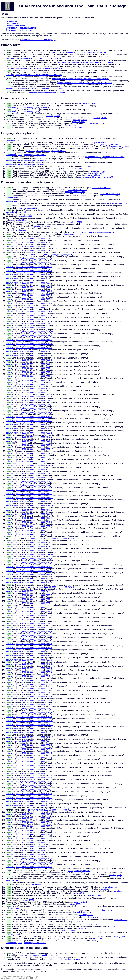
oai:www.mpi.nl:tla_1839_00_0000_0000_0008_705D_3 (29, 802)
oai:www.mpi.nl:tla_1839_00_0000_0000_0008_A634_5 (29, 753)
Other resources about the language (21, 28)
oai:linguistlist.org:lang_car (79, 871)
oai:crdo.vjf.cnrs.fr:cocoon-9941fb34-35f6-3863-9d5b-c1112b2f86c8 (85, 83)
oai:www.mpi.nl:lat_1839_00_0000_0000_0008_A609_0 (29, 482)
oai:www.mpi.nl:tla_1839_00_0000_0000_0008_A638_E (29, 757)
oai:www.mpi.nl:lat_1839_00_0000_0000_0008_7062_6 (29, 238)
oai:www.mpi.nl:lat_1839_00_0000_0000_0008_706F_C (29, 421)
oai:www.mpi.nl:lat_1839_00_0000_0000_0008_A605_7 (29, 526)
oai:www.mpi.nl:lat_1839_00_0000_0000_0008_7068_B (29, 413)
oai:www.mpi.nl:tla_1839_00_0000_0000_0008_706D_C (29, 579)
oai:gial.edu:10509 (19, 220)
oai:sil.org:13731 (84, 912)
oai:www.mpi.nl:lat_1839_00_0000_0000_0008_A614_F (29, 429)
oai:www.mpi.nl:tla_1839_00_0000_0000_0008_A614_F (29, 575)
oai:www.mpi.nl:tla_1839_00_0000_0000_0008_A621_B (29, 640)
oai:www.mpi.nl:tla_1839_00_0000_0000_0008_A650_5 (29, 684)
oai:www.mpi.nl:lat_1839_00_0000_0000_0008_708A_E (29, 295)
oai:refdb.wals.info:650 (77, 190)
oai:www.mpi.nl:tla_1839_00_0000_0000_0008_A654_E (29, 644)
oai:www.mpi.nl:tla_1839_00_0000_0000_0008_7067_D (29, 790)
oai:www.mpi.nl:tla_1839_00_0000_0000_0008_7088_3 (29, 826)
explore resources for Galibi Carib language (38, 40)
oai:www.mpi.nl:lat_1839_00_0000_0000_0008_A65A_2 (29, 546)
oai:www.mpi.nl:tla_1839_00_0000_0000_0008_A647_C (29, 627)
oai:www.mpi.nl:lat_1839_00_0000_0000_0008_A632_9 (29, 453)
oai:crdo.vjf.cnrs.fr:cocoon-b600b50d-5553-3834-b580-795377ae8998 (35, 89)
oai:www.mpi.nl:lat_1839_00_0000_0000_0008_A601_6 (29, 259)
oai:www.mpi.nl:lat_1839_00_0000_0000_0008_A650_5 (29, 291)
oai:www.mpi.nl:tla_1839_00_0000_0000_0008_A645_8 (29, 729)
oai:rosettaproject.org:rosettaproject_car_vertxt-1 (46, 93)
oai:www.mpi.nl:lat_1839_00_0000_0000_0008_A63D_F (29, 449)
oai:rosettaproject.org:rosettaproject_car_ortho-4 (26, 161)
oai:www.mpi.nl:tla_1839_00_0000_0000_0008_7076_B (29, 749)
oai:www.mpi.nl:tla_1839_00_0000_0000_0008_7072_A (29, 859)
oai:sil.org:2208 (89, 167)
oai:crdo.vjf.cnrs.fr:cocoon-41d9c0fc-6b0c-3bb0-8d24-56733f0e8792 (34, 58)
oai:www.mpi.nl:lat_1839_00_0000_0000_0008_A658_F (29, 360)
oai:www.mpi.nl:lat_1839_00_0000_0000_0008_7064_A (29, 417)
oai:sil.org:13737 (91, 917)
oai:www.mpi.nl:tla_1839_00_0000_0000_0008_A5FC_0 (29, 591)
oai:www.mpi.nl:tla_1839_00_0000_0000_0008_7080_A (29, 806)
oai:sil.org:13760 (80, 922)
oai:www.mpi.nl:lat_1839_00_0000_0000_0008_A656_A (29, 340)
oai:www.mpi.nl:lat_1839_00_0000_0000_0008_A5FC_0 (29, 465)
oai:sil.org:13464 (80, 120)
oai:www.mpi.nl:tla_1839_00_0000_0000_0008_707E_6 (29, 672)
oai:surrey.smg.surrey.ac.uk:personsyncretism (95, 232)
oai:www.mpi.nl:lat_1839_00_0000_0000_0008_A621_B (29, 534)
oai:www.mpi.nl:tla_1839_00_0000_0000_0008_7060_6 (29, 794)
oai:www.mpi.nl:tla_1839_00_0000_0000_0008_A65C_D (29, 636)
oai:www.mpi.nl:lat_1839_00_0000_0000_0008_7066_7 (29, 263)
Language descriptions (15, 26)
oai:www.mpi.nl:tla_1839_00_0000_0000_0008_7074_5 (29, 867)
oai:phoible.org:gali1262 (119, 147)
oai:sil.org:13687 (13, 908)
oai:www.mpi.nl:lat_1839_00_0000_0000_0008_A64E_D (29, 506)
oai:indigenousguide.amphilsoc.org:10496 (63, 959)
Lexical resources (13, 24)
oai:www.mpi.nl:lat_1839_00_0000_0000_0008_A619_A (29, 376)
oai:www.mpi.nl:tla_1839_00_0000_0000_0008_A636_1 (29, 846)
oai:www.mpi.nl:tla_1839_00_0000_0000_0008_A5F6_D (29, 554)
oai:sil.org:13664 (74, 904)
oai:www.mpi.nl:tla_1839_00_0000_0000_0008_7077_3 (29, 632)
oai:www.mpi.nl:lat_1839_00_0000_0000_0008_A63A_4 (29, 303)
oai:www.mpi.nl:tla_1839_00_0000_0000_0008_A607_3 (29, 660)
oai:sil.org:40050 (119, 937)
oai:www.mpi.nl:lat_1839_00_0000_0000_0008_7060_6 (29, 319)
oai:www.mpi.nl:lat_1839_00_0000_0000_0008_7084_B (29, 352)
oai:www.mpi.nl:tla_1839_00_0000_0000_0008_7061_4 (29, 818)
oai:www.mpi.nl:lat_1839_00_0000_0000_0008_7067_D (29, 518)
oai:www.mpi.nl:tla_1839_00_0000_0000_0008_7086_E (29, 713)
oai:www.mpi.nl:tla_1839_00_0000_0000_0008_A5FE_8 (29, 765)
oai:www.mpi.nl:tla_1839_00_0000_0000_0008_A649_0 (29, 656)
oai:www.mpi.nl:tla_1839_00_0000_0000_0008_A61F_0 (29, 786)
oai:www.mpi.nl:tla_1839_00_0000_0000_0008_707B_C (29, 777)
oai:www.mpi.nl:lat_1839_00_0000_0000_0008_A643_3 (51, 255)
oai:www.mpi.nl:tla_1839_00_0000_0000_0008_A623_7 (29, 761)
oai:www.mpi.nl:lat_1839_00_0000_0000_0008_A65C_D (29, 498)
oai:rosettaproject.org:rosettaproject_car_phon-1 (26, 165)
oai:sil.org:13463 (100, 118)
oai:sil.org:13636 (27, 900)
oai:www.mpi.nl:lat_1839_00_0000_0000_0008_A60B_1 (29, 279)
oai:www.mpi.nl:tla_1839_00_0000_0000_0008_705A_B (29, 648)
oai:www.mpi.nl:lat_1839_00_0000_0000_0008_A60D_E (29, 242)
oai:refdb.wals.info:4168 (16, 202)
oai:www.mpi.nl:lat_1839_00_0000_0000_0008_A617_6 (29, 372)
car (12, 14)
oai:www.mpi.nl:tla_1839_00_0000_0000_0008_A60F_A (51, 810)
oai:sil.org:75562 (79, 122)
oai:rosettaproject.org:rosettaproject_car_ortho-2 (26, 155)
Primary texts (12, 22)
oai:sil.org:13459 (53, 116)
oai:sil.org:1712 (118, 877)
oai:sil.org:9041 (78, 893)
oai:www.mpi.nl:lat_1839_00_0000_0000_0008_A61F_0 (29, 275)
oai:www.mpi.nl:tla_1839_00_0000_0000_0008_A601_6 (29, 822)
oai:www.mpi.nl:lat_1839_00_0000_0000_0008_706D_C (29, 477)
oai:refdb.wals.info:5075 (27, 208)
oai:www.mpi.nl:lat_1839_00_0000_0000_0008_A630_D (29, 502)
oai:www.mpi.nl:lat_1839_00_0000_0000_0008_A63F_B (29, 441)
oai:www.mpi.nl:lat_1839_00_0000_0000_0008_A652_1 (29, 494)
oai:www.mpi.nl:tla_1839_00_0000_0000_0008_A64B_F (29, 676)
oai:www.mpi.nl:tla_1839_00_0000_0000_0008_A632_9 (29, 781)
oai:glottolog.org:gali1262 (107, 145)
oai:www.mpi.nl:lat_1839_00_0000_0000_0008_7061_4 (29, 246)
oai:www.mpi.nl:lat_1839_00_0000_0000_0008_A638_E (29, 433)
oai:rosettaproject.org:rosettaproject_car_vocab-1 (26, 112)
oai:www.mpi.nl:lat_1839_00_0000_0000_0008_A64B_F (29, 542)
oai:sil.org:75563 (97, 124)
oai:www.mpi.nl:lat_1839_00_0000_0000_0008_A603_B (29, 287)
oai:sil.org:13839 (68, 930)
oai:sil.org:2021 (12, 881)
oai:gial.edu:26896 (98, 143)
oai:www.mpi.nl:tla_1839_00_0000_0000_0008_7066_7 (29, 688)
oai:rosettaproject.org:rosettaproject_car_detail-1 (26, 943)
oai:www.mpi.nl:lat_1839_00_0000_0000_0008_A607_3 (29, 514)
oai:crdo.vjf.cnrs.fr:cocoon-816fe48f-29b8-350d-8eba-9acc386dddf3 (34, 75)
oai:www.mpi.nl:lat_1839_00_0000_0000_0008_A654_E (29, 356)
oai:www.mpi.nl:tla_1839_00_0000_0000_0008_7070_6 (29, 850)
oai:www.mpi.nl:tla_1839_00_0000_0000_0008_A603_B (29, 830)
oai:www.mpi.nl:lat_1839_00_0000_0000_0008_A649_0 (29, 473)
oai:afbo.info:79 (12, 140)
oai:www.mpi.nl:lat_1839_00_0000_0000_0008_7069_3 (29, 250)
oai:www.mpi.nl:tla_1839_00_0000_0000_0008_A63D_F (29, 725)
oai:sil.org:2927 (38, 885)
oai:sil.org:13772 (114, 926)
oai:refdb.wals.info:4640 (117, 204)
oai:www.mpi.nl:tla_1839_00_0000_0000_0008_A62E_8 (29, 623)
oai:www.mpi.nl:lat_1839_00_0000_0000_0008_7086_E (29, 461)
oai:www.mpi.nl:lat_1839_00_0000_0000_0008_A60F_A (51, 538)
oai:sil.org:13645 (81, 902)
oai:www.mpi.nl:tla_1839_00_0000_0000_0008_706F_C (29, 842)
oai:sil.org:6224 (111, 887)
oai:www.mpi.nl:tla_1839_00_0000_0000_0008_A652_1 (29, 798)
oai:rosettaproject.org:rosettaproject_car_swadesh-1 (28, 108)
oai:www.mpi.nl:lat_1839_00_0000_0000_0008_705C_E (29, 344)
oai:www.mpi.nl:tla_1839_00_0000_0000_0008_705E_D (29, 700)
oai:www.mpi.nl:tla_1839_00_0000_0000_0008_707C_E (29, 664)
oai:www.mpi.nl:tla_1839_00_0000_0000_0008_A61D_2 (29, 599)
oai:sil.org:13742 (121, 920)
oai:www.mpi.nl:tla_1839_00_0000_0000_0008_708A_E (29, 814)
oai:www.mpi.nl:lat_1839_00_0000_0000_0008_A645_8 (29, 522)
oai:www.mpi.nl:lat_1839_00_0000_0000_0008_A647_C (29, 550)
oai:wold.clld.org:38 (96, 173)
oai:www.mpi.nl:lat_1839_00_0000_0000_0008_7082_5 (29, 404)
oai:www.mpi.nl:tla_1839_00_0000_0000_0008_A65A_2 (29, 709)
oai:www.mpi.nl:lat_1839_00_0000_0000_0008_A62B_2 (29, 323)
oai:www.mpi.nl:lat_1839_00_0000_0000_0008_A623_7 (29, 364)
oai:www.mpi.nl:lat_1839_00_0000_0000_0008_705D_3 (29, 490)
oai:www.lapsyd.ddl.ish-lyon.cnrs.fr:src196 (95, 177)
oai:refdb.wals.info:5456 (16, 212)
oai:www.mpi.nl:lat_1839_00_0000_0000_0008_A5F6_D (29, 332)
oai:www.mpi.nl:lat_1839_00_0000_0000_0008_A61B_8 (29, 486)
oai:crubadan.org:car (87, 103)
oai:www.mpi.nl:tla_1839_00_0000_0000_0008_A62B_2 (29, 567)
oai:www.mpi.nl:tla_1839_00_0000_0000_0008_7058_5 (29, 773)
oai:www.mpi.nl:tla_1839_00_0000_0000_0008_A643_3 (51, 587)
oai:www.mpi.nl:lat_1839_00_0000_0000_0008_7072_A (29, 271)
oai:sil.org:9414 (76, 128)
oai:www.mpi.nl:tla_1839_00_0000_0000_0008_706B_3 (29, 838)
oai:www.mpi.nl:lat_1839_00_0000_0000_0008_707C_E (29, 396)
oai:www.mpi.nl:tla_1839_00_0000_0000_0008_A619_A (29, 834)
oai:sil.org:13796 (85, 928)
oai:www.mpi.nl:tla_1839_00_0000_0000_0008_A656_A (29, 696)
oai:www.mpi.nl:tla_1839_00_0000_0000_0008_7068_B (29, 607)
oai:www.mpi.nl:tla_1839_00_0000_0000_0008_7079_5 (29, 717)
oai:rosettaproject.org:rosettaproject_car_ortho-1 (46, 151)
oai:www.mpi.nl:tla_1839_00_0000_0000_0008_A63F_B (29, 721)
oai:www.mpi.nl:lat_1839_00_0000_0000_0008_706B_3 (29, 445)
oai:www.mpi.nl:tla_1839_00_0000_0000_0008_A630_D (29, 668)
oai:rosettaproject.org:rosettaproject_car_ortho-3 (105, 157)
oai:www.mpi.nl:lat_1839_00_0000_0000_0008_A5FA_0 (29, 348)
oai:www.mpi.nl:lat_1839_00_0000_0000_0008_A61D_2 (29, 368)
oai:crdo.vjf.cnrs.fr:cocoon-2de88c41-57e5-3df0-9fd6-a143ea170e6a (80, 52)
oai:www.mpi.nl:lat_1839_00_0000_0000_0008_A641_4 (29, 267)
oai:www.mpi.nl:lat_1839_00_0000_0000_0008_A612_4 (29, 425)
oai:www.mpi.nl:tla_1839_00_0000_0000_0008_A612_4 (29, 571)
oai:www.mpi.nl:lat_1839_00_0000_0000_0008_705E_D (29, 315)
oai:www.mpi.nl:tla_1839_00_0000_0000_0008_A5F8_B (29, 745)
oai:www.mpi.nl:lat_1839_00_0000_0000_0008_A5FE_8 (29, 380)
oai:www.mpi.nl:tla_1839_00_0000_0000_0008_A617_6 (29, 583)
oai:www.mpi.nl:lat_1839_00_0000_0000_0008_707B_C (29, 336)
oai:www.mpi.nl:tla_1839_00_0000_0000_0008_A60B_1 (29, 603)
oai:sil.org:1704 (115, 875)
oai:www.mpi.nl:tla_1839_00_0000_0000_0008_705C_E (29, 652)
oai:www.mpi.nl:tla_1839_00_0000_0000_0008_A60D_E (29, 863)
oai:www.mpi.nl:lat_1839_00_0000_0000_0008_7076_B (29, 437)
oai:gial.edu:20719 (75, 222)
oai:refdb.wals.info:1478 (75, 192)
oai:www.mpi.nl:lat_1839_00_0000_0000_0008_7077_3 (29, 510)
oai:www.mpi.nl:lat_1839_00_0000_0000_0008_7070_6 (29, 457)
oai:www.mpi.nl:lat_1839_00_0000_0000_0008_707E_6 (29, 384)
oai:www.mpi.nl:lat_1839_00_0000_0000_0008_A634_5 (29, 469)
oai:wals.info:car (99, 171)
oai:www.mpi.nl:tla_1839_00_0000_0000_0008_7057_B (29, 704)
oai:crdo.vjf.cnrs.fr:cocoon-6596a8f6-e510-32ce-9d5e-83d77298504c (86, 62)
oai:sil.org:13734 (86, 915)
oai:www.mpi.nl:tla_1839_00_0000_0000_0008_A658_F (29, 559)
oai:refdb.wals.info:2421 (110, 194)
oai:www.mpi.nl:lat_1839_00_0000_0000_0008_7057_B (29, 283)
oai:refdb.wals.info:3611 (16, 198)
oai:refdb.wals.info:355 (101, 188)
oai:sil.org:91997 (70, 126)
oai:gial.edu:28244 (42, 226)
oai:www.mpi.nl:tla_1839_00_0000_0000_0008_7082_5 (29, 595)
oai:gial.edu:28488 (19, 230)
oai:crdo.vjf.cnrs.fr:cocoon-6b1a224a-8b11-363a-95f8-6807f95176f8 (34, 69)
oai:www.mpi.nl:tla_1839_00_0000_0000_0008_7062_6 (29, 692)
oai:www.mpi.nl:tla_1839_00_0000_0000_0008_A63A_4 (29, 741)
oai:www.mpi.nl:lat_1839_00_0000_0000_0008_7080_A (29, 299)
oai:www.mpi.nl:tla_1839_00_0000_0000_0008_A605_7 (29, 769)
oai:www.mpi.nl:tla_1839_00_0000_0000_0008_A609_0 (29, 615)
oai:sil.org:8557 (120, 891)
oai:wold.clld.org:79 (95, 175)
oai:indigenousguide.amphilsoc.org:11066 (42, 955)
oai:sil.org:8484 (107, 889)
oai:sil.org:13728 (105, 910)
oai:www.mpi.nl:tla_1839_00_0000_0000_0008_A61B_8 (29, 611)
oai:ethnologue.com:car (72, 234)
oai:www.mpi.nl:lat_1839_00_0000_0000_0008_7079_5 (29, 530)
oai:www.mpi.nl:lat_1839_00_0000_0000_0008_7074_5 (29, 392)
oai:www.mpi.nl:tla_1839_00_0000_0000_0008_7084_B (29, 563)
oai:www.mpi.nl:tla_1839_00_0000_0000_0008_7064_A (29, 854)
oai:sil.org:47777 (100, 939)
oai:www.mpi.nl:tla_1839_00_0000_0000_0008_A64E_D (29, 737)
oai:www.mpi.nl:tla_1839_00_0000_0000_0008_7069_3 (29, 619)
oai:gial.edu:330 (25, 216)
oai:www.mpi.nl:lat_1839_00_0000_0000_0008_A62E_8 (29, 400)
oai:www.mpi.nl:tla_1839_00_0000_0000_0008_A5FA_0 (29, 733)
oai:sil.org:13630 (94, 895)
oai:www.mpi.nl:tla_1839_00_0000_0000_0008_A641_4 (29, 680)
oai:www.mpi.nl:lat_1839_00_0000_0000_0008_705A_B (29, 311)
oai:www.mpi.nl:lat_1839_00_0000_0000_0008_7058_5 (29, 327)
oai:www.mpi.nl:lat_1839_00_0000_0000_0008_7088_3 (29, 307)
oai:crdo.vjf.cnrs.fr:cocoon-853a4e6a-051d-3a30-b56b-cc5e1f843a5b (81, 79)
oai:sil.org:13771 (93, 924)
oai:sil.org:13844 (13, 935)
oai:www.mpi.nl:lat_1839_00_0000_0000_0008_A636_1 (29, 388)
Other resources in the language (19, 30)
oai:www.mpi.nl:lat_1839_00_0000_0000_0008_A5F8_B (29, 409)
